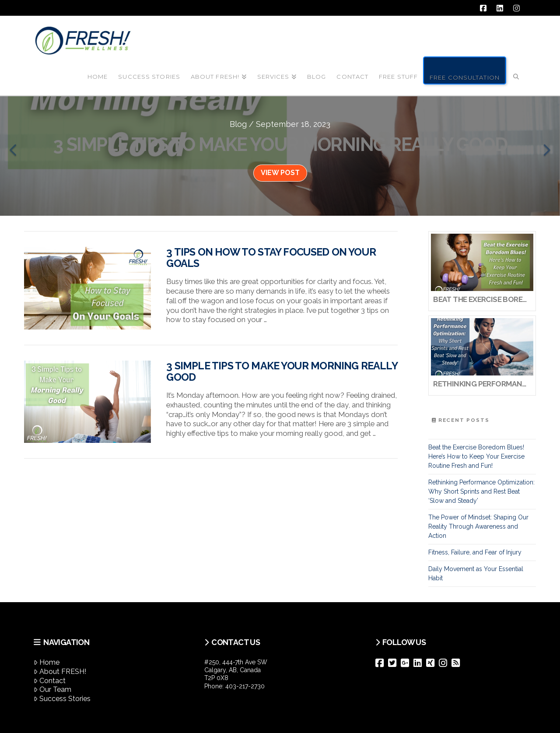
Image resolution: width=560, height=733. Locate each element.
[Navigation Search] (516, 70)
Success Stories (62, 699)
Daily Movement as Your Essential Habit (476, 573)
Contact (50, 681)
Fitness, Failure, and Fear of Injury (475, 552)
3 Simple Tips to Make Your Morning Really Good (282, 372)
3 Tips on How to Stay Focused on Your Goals (271, 258)
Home (47, 662)
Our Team (52, 689)
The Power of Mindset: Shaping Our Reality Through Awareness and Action (478, 526)
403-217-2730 (245, 686)
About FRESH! (60, 672)
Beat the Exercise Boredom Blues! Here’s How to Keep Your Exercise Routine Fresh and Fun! (476, 456)
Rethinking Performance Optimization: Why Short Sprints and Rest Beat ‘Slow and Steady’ (481, 491)
